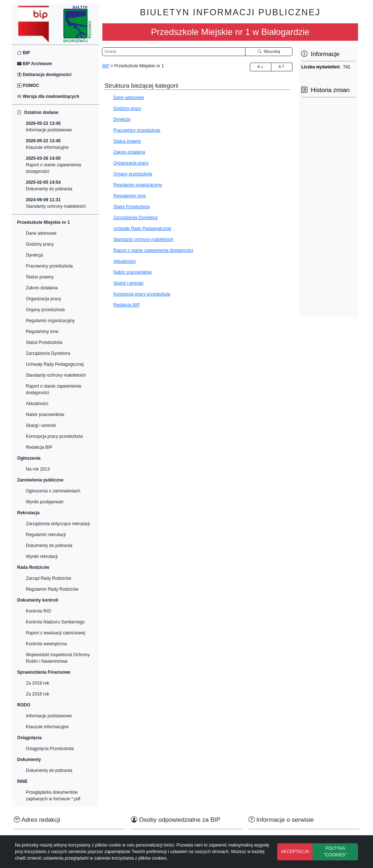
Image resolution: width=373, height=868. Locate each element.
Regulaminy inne (42, 332)
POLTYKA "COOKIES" (335, 852)
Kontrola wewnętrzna (46, 644)
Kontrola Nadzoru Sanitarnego (55, 622)
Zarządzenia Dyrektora (48, 353)
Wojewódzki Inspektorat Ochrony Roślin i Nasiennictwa (58, 658)
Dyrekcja (34, 255)
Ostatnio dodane (38, 112)
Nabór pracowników (45, 415)
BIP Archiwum (35, 64)
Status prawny (40, 277)
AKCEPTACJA (295, 852)
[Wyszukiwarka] (174, 52)
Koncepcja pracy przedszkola (54, 436)
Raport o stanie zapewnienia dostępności (53, 165)
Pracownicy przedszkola (49, 266)
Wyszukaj (269, 51)
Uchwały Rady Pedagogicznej (55, 364)
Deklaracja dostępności (44, 75)
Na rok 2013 (38, 469)
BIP (23, 53)
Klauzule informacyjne (47, 144)
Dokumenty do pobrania (49, 186)
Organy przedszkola (45, 310)
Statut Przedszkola (44, 342)
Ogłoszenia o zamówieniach (53, 491)
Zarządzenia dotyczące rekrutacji (58, 524)
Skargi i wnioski (41, 425)
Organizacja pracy (44, 299)
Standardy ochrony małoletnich (56, 203)
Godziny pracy (40, 244)
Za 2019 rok (38, 683)
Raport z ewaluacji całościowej (56, 633)
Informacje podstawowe (49, 127)
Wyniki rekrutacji (42, 556)
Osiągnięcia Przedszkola (50, 749)
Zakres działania (42, 288)
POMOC (28, 86)
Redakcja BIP (39, 447)
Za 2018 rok (38, 694)
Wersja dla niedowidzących (48, 96)
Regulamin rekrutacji (46, 535)
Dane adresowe (41, 233)
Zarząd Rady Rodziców (48, 578)
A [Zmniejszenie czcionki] (282, 67)
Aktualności (37, 404)
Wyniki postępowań (45, 502)
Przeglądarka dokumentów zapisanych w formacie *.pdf (53, 796)
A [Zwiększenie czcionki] (260, 67)
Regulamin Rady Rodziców (52, 589)
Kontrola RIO (38, 611)
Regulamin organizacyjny (50, 321)
